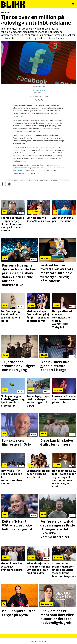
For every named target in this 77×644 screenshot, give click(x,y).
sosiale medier (13, 180)
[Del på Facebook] (35, 100)
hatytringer (65, 180)
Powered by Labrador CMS (38, 641)
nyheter (29, 180)
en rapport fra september (47, 123)
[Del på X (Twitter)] (38, 100)
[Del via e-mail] (41, 100)
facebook (54, 180)
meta (22, 180)
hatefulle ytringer (42, 180)
